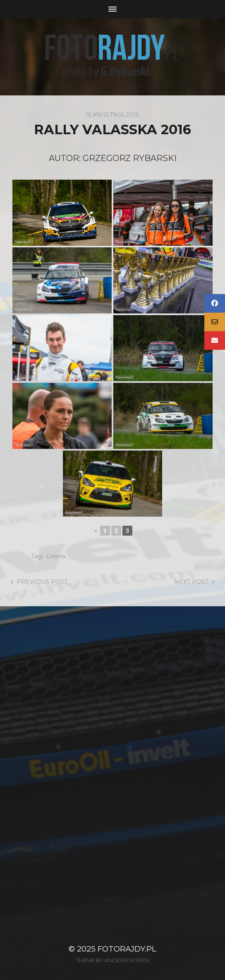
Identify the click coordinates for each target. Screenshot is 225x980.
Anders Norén (127, 960)
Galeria (56, 556)
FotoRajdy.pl (127, 949)
